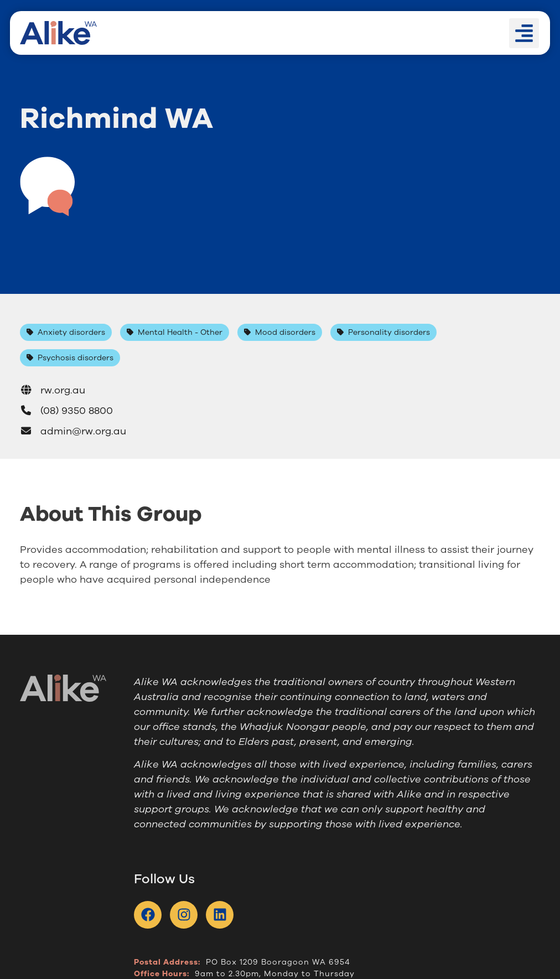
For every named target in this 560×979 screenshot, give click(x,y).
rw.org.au (53, 390)
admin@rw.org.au (73, 431)
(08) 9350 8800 (66, 411)
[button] (524, 33)
